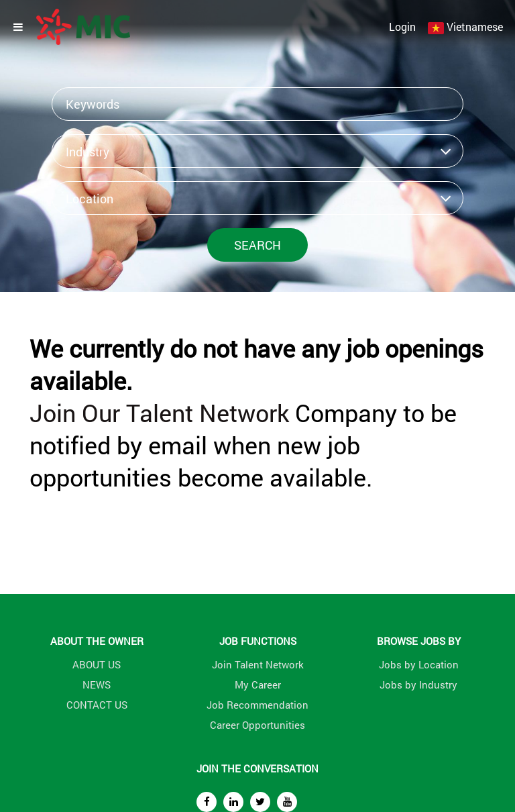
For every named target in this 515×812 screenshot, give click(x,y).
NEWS (97, 684)
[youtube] (287, 802)
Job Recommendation (257, 705)
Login (402, 27)
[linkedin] (233, 802)
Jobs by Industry (418, 684)
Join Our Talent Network (159, 413)
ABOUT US (97, 664)
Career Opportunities (257, 725)
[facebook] (207, 802)
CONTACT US (97, 705)
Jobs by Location (419, 664)
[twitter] (260, 802)
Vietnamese (475, 27)
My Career (258, 684)
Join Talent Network (258, 664)
